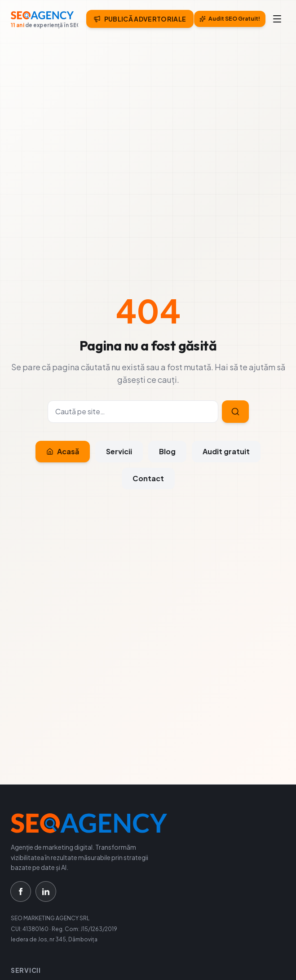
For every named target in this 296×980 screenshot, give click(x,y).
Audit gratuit (226, 451)
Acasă (63, 451)
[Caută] (133, 412)
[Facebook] (21, 891)
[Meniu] (277, 19)
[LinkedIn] (46, 891)
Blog (167, 451)
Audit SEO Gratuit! (230, 19)
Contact (148, 478)
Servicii (119, 451)
